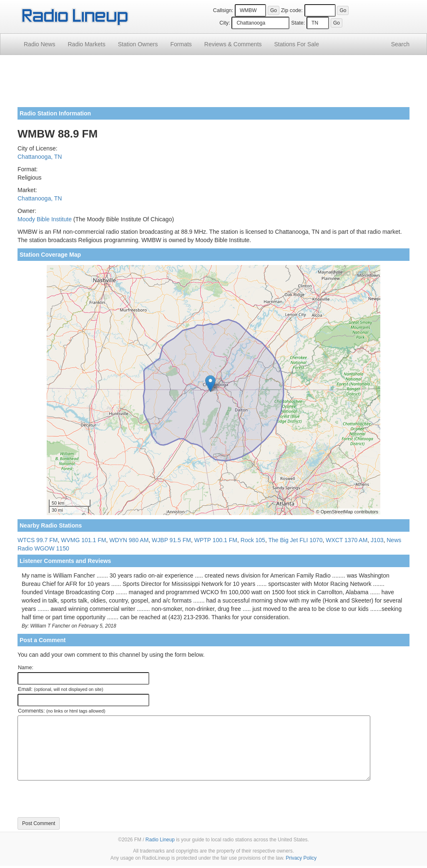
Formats (181, 44)
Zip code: (292, 10)
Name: (26, 668)
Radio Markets (86, 44)
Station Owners (138, 44)
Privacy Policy (301, 858)
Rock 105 (253, 540)
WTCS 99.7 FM (38, 540)
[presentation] (81, 799)
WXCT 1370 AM (347, 540)
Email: (61, 689)
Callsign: (223, 10)
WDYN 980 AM (129, 540)
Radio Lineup (160, 840)
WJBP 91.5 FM (171, 540)
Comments (233, 44)
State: (298, 23)
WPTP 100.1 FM (216, 540)
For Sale (297, 44)
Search (400, 44)
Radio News (39, 44)
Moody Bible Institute (45, 219)
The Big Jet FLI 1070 (295, 540)
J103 (377, 540)
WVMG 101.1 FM (83, 540)
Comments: (62, 711)
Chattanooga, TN (40, 157)
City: (225, 23)
